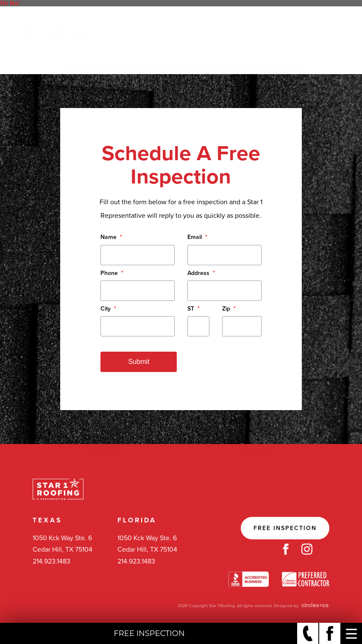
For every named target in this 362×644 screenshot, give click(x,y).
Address (201, 273)
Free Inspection (285, 528)
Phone (112, 273)
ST (194, 309)
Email (197, 237)
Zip (229, 309)
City (108, 309)
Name (111, 237)
